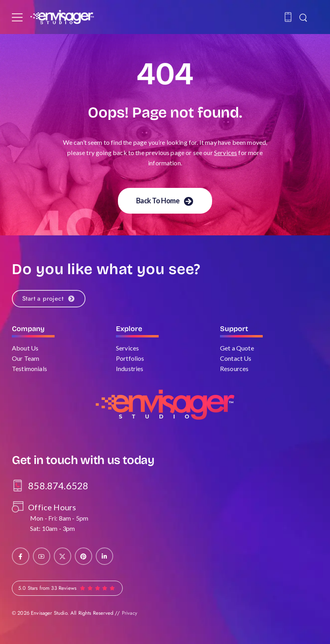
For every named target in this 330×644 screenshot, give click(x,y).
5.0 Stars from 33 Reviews (47, 588)
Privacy (130, 613)
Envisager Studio (49, 613)
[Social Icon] (21, 556)
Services (226, 152)
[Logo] (62, 17)
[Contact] (289, 17)
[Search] (304, 17)
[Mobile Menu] (17, 17)
